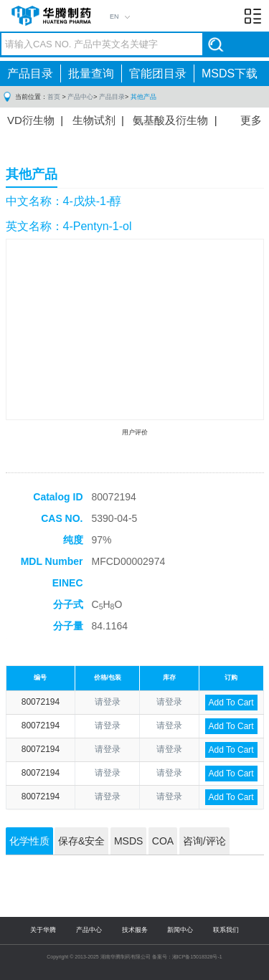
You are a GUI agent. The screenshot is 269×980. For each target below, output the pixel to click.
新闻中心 (180, 930)
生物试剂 (94, 120)
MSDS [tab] (128, 841)
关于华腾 (43, 930)
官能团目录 (158, 73)
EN (114, 16)
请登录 (108, 702)
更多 (251, 120)
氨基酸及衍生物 (170, 120)
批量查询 (91, 73)
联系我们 (226, 930)
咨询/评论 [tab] (204, 841)
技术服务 (135, 930)
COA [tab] (163, 841)
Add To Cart (231, 703)
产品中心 (80, 97)
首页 (54, 97)
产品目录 (30, 73)
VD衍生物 (31, 120)
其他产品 (143, 97)
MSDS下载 (230, 73)
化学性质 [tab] (29, 841)
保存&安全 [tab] (81, 841)
